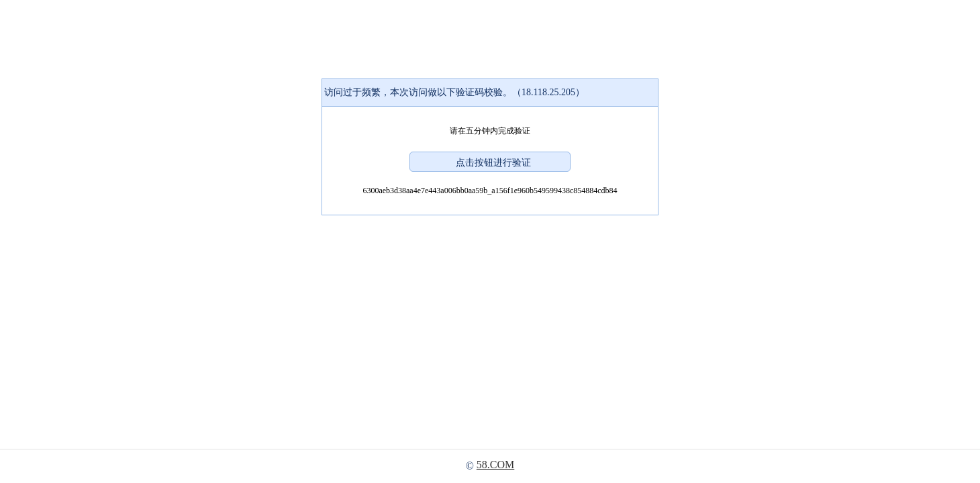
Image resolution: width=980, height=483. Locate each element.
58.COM (495, 465)
